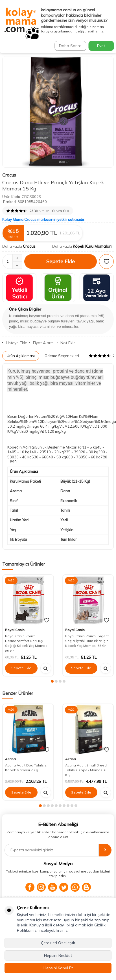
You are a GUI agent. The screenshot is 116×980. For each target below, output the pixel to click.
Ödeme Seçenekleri (62, 356)
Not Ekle (66, 343)
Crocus (9, 175)
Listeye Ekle (15, 343)
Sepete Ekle (61, 261)
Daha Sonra (70, 46)
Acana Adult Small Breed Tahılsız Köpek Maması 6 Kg (86, 770)
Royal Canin (15, 630)
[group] (58, 112)
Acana (10, 759)
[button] (52, 681)
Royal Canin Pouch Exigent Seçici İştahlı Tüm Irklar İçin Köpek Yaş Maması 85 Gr (87, 641)
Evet (101, 46)
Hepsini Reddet (58, 955)
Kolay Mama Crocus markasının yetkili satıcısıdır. (44, 219)
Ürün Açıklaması (21, 356)
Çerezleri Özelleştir (58, 943)
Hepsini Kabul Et (58, 968)
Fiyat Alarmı (42, 343)
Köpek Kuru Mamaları (92, 246)
